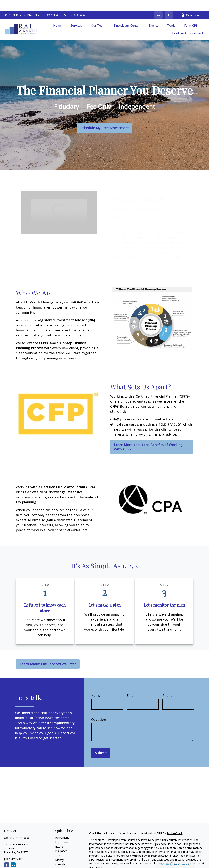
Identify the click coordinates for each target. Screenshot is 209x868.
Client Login (191, 4)
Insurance (61, 840)
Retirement (62, 826)
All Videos (61, 862)
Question (99, 708)
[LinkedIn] (158, 4)
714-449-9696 (74, 4)
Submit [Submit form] (101, 742)
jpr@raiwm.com (14, 848)
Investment (62, 831)
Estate (59, 835)
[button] (57, 14)
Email (131, 684)
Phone (167, 684)
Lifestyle (60, 853)
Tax (58, 844)
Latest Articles (64, 858)
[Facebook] (169, 4)
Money (59, 849)
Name (96, 684)
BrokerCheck (175, 822)
